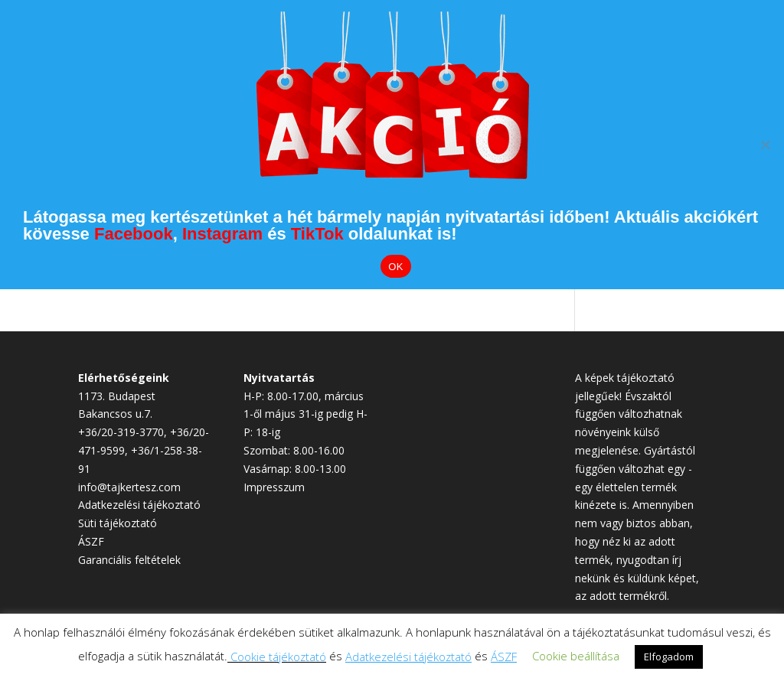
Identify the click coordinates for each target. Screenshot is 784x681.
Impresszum (274, 487)
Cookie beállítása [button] (576, 656)
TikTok (317, 234)
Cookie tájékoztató (278, 657)
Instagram (222, 234)
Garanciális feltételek (129, 560)
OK (395, 267)
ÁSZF (91, 541)
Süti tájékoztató (118, 523)
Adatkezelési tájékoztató (139, 505)
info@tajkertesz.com (129, 487)
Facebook (134, 234)
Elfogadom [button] (669, 657)
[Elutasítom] (765, 145)
